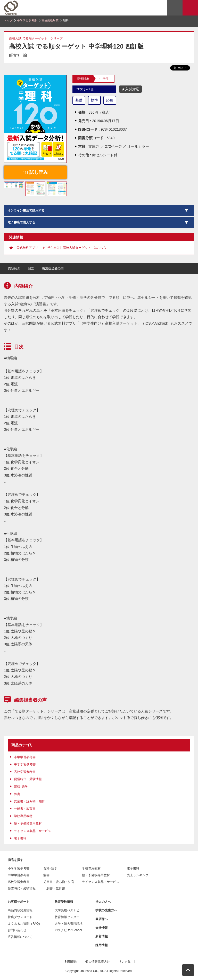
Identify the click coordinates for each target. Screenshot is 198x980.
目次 (31, 268)
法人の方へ (103, 902)
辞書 (17, 794)
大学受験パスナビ (67, 910)
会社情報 (102, 928)
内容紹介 (14, 268)
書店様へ (102, 919)
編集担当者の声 (53, 268)
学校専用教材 (23, 816)
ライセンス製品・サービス (32, 831)
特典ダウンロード (20, 917)
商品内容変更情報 (20, 910)
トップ (8, 20)
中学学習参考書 (27, 20)
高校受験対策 (50, 20)
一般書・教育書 (25, 809)
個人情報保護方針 (98, 962)
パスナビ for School (68, 930)
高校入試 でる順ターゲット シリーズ (36, 38)
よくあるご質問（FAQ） (25, 924)
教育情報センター (67, 917)
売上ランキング (138, 875)
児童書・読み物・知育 (29, 801)
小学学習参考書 (25, 757)
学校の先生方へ (106, 910)
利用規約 (71, 962)
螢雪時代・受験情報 (28, 779)
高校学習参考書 (25, 772)
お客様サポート (19, 902)
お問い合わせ (17, 930)
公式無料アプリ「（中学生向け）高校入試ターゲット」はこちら (61, 248)
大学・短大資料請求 (69, 924)
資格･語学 (21, 787)
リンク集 (125, 962)
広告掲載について (20, 937)
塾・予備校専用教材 (28, 824)
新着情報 (102, 936)
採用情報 (102, 945)
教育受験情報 (64, 902)
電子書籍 (20, 838)
